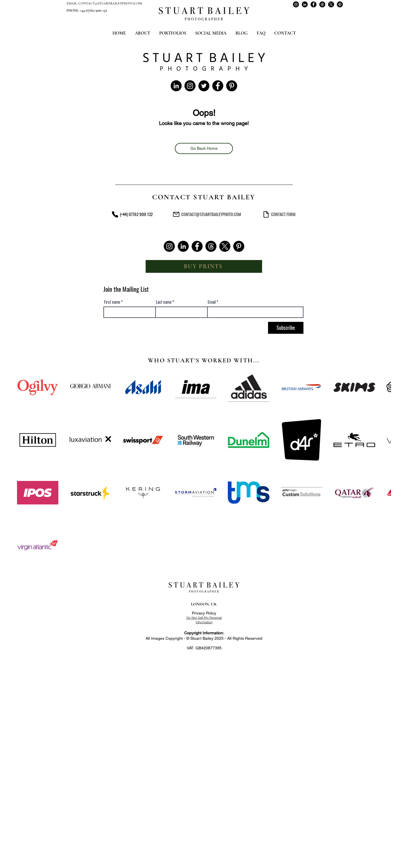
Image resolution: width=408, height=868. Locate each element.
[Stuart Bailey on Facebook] (314, 4)
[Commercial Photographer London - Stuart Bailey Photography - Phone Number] (115, 214)
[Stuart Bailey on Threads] (322, 4)
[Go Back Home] (204, 148)
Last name (164, 302)
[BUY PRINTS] (204, 266)
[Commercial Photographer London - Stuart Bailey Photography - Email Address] (176, 214)
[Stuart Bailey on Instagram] (296, 4)
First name (112, 302)
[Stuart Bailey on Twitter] (204, 86)
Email (212, 302)
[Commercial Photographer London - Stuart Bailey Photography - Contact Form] (266, 214)
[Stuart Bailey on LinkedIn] (305, 4)
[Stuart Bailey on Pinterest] (340, 4)
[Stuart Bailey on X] (331, 4)
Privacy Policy (204, 613)
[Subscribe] (286, 328)
